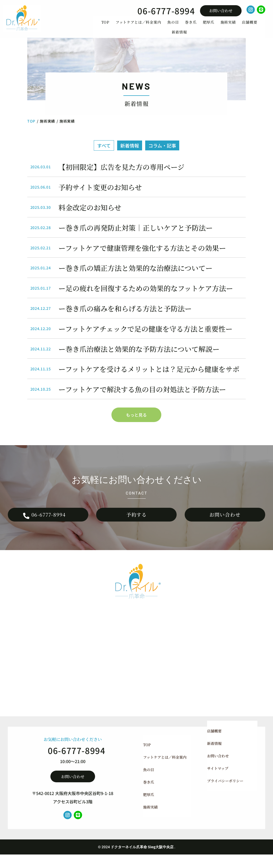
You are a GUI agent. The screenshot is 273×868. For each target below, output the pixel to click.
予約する (136, 526)
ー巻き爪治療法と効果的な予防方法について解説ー (139, 357)
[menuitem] (105, 26)
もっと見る (136, 423)
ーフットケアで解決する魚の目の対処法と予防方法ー (142, 398)
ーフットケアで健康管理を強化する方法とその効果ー (142, 256)
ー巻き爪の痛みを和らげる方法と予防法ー (125, 317)
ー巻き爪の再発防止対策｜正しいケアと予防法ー (136, 236)
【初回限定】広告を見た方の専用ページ (121, 175)
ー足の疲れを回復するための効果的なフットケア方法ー (146, 296)
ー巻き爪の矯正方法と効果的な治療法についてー (135, 276)
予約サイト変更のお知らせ (100, 195)
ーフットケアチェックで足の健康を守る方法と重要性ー (145, 337)
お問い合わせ (221, 11)
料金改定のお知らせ (90, 216)
